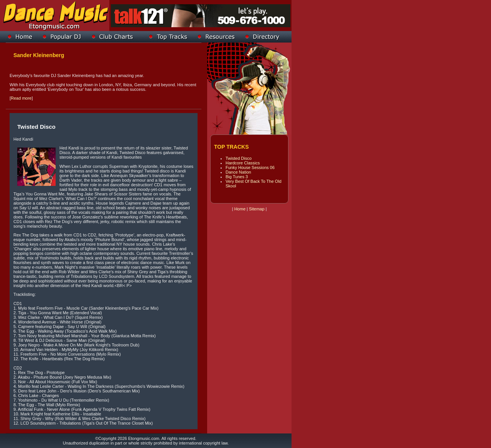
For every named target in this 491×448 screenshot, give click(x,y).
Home (240, 209)
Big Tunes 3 (237, 177)
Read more (21, 98)
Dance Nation (238, 172)
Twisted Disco (239, 158)
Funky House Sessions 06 (250, 167)
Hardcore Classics (243, 163)
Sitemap (257, 209)
